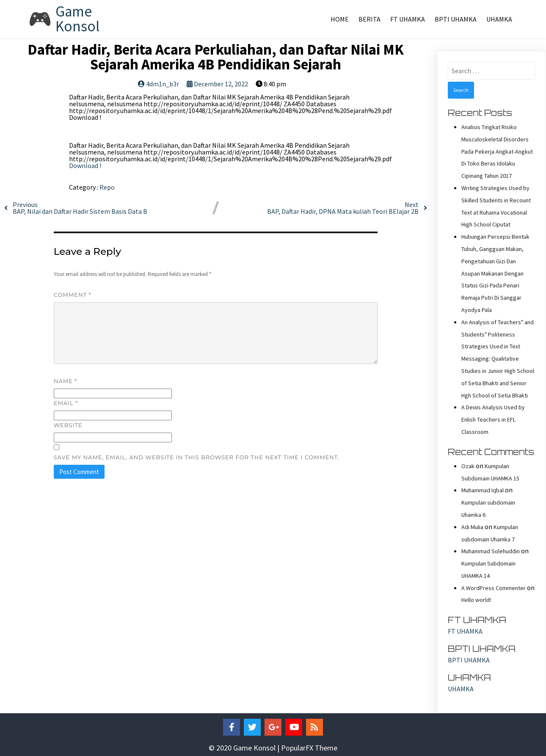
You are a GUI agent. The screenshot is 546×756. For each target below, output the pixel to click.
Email (66, 403)
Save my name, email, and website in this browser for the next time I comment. (197, 457)
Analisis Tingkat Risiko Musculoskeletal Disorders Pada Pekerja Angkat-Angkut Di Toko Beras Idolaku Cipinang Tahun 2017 (497, 151)
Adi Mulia (472, 527)
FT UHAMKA (408, 19)
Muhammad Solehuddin (491, 551)
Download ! (85, 166)
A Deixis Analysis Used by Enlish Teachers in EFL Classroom (493, 419)
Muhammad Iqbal (483, 490)
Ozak (468, 466)
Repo (107, 187)
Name (65, 381)
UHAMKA (499, 19)
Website (68, 425)
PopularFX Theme (309, 748)
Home (340, 19)
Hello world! (476, 600)
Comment (73, 295)
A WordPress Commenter (494, 588)
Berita (370, 19)
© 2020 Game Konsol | (245, 748)
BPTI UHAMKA (456, 19)
